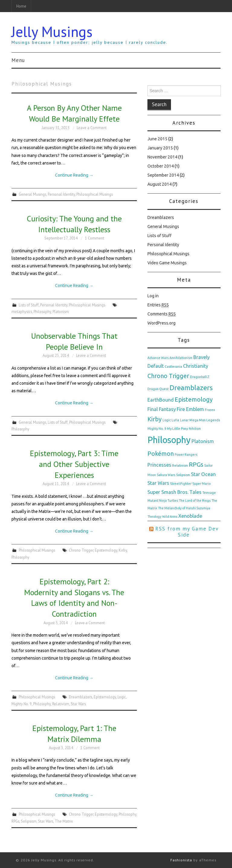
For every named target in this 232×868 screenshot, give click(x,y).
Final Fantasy (162, 409)
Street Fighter (181, 484)
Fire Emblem (190, 409)
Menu (18, 60)
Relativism (61, 704)
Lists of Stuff (29, 305)
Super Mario (201, 484)
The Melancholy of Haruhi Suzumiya (184, 508)
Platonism (61, 312)
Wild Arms (170, 517)
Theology (154, 517)
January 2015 (160, 148)
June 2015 (157, 139)
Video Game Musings (167, 263)
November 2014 (162, 157)
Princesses (159, 465)
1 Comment (95, 238)
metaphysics (22, 312)
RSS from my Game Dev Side (187, 532)
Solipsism (29, 821)
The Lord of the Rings (195, 501)
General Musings (32, 194)
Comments (162, 314)
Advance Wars (158, 358)
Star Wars (78, 704)
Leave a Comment (92, 128)
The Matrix (64, 821)
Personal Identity (61, 194)
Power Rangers (186, 455)
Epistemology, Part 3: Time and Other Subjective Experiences (74, 464)
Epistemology (106, 550)
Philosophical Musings (95, 194)
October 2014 (161, 166)
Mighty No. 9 (22, 704)
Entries (158, 305)
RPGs (15, 821)
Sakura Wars (166, 475)
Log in (153, 296)
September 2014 (163, 175)
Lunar (184, 420)
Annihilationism (181, 358)
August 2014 (159, 184)
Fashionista (181, 860)
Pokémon (161, 454)
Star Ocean (203, 474)
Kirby (123, 550)
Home (21, 6)
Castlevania (173, 367)
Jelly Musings (52, 31)
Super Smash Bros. (168, 492)
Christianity (196, 366)
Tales (195, 492)
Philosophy (42, 312)
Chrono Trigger (81, 550)
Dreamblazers (81, 697)
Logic (122, 697)
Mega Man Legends (205, 420)
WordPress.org (161, 323)
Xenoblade (190, 516)
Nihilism (195, 429)
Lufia (175, 420)
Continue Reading (74, 175)
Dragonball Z (200, 377)
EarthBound (161, 400)
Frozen (210, 410)
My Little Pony (177, 429)
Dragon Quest (158, 389)
